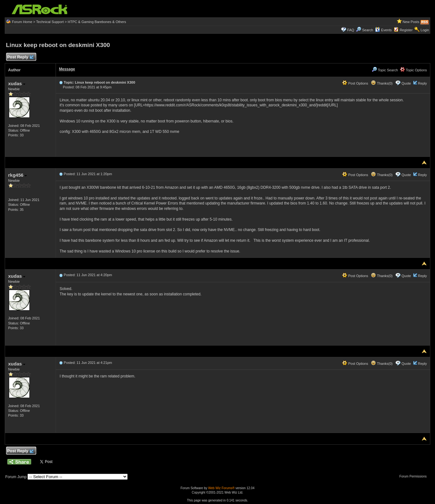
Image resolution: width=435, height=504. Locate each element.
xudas (17, 83)
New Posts (411, 22)
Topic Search (385, 70)
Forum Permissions (414, 476)
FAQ (351, 30)
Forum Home (22, 22)
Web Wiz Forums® (221, 488)
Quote (406, 83)
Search (368, 30)
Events (383, 30)
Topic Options (414, 70)
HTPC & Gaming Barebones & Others (97, 22)
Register (406, 30)
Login (425, 30)
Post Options (355, 83)
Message (67, 69)
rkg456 (18, 175)
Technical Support (50, 22)
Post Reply (20, 57)
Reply (422, 83)
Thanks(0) (382, 83)
